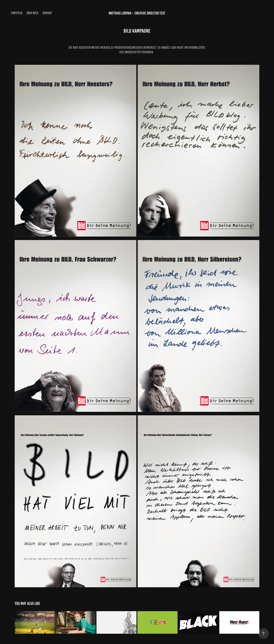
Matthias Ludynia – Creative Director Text (137, 13)
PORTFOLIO (17, 13)
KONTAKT (47, 13)
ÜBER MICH (32, 13)
